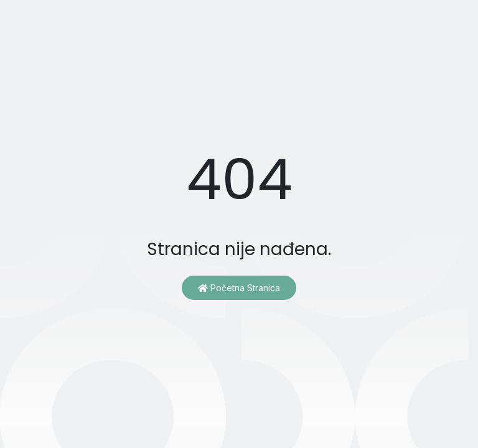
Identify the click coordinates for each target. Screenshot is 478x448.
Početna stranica (239, 288)
